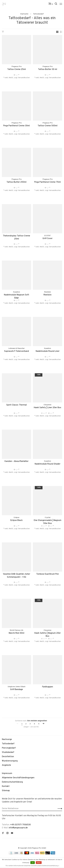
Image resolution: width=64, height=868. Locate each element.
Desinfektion (8, 757)
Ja (33, 863)
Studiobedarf (8, 752)
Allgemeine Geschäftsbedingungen (18, 778)
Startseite (24, 14)
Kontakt (6, 786)
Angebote (6, 765)
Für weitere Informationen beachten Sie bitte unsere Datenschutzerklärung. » (32, 866)
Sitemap (6, 791)
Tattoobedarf (38, 14)
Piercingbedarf (9, 748)
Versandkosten (24, 78)
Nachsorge (7, 739)
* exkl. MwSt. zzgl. (11, 78)
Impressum (7, 773)
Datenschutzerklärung (12, 782)
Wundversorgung (10, 761)
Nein (39, 863)
